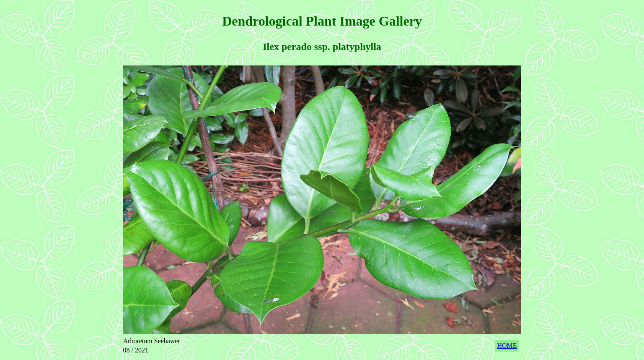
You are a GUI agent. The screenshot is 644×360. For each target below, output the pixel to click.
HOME (507, 346)
